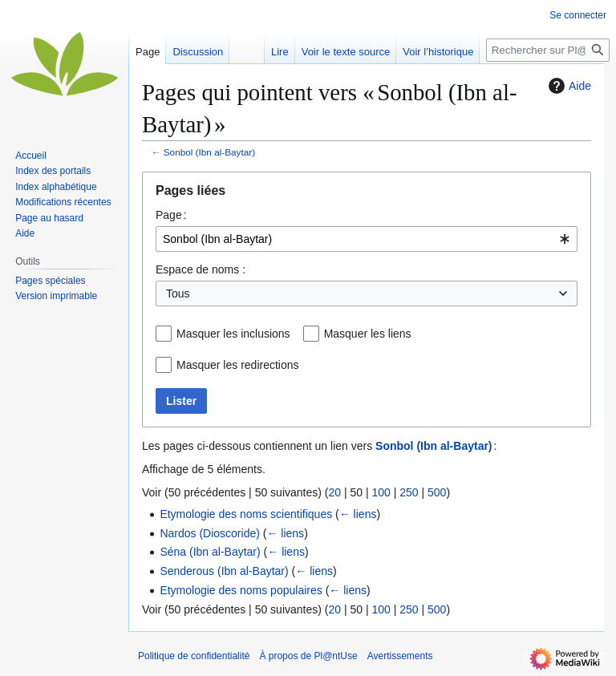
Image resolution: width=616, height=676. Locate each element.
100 (381, 492)
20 (334, 492)
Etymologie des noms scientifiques (246, 514)
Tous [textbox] (178, 293)
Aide (568, 86)
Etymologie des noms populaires (241, 590)
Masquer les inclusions (233, 334)
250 (409, 492)
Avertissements (400, 656)
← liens (358, 514)
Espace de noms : (201, 269)
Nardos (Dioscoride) (209, 533)
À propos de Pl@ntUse (308, 656)
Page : (171, 215)
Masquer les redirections (238, 365)
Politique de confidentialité (194, 656)
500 (437, 492)
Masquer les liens (368, 334)
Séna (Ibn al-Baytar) (210, 552)
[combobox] (367, 239)
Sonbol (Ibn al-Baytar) (209, 152)
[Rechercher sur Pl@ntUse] (548, 50)
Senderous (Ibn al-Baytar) (224, 571)
